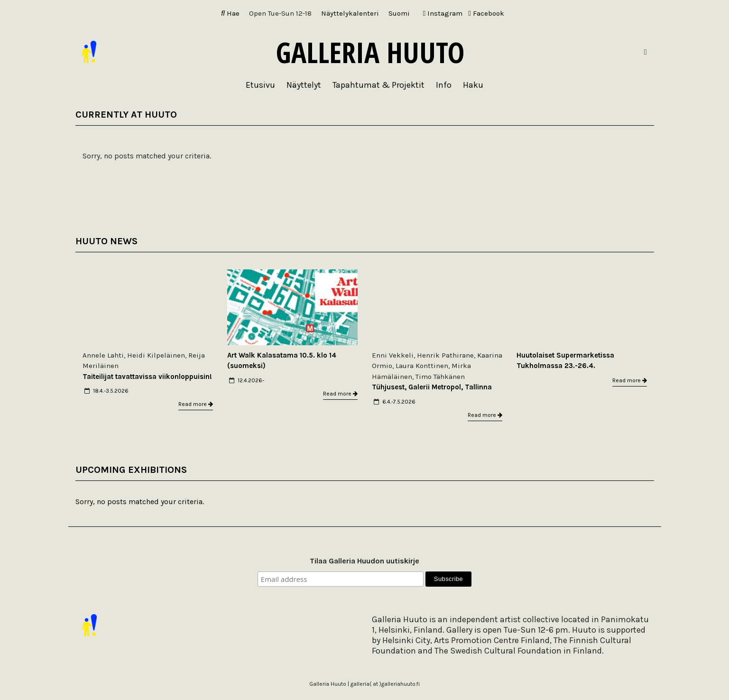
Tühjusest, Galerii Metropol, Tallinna (432, 387)
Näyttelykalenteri (350, 13)
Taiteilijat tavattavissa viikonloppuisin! (147, 377)
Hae (230, 13)
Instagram (443, 13)
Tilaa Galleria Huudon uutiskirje (364, 561)
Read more (196, 404)
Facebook (486, 13)
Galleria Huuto (370, 52)
